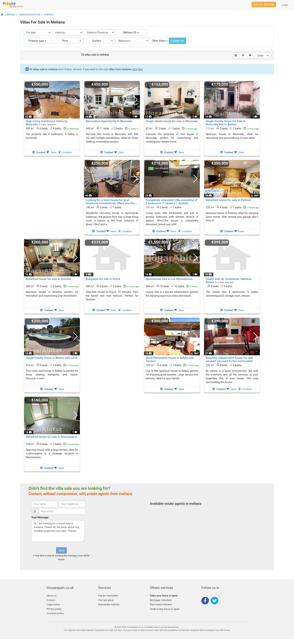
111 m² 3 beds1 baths (232, 128)
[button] (16, 14)
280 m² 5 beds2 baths (52, 286)
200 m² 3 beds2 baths (112, 286)
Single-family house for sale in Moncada (172, 121)
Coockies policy (55, 613)
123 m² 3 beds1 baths (172, 365)
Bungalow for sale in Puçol (103, 279)
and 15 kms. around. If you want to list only (86, 69)
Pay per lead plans (108, 596)
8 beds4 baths (220, 286)
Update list (178, 41)
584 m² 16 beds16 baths (174, 286)
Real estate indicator (161, 604)
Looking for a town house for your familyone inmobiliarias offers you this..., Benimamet (112, 203)
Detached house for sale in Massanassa (51, 437)
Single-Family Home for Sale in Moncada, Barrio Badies (226, 123)
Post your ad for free (264, 5)
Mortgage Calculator (161, 600)
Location (65, 152)
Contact (51, 600)
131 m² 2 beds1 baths (163, 207)
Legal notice (53, 604)
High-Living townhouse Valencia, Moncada (47, 123)
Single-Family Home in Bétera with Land (51, 358)
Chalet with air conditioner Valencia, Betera (229, 281)
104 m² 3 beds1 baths (52, 444)
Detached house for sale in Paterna (228, 200)
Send (61, 550)
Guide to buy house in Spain (165, 609)
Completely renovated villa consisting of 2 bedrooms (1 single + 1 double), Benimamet (171, 203)
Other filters (160, 41)
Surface (97, 41)
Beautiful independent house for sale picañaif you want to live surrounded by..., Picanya (229, 361)
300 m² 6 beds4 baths (52, 128)
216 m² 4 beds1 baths (52, 365)
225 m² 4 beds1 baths (232, 207)
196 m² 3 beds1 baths (103, 207)
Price (65, 41)
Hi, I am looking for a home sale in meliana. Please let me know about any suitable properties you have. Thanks (58, 531)
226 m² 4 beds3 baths (223, 365)
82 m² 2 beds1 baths (171, 128)
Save (51, 152)
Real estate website (109, 604)
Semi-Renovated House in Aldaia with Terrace (170, 359)
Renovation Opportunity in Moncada (109, 121)
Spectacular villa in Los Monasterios (169, 279)
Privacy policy (54, 609)
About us (52, 596)
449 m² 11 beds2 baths (113, 128)
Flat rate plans (106, 600)
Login (285, 5)
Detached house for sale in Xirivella (48, 279)
